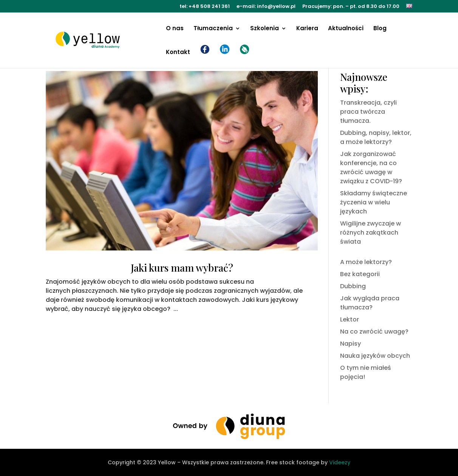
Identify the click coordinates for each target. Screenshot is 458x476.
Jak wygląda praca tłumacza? (370, 303)
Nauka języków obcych (375, 356)
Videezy (340, 462)
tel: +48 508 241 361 (205, 7)
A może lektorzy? (366, 262)
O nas (175, 29)
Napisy (350, 344)
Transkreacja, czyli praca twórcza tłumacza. (368, 112)
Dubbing (353, 286)
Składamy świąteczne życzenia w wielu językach (374, 202)
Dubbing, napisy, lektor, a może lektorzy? (376, 137)
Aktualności (346, 29)
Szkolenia (265, 29)
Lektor (350, 319)
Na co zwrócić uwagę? (374, 331)
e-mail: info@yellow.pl (266, 7)
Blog (380, 29)
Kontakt (178, 53)
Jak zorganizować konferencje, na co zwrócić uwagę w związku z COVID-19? (371, 168)
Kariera (307, 29)
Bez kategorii (360, 274)
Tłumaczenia (213, 29)
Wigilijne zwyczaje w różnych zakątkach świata (371, 233)
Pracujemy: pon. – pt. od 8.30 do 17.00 (351, 7)
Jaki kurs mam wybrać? (182, 268)
